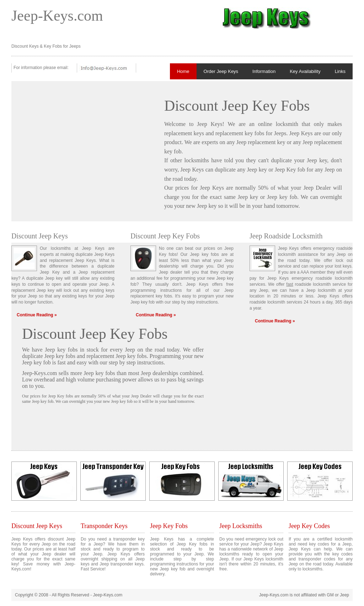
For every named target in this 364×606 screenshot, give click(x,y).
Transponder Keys (104, 526)
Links (340, 71)
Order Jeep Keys (221, 71)
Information (264, 71)
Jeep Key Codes (309, 526)
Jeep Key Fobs (169, 526)
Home (183, 71)
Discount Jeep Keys (37, 526)
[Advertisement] (82, 142)
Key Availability (305, 71)
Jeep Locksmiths (241, 526)
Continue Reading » (37, 315)
